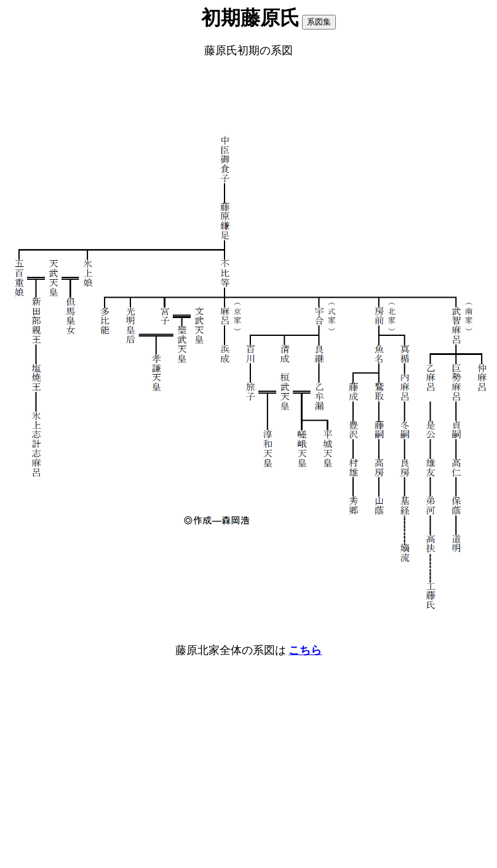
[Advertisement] (248, 97)
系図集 (319, 22)
